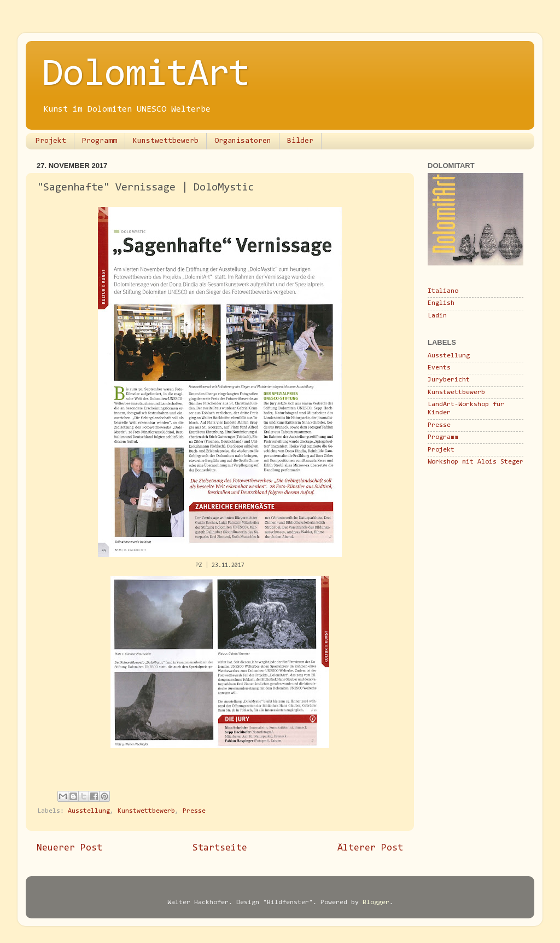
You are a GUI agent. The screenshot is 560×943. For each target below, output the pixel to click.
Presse (194, 811)
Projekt (51, 141)
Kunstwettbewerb (166, 141)
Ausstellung (89, 811)
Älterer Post (370, 848)
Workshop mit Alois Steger (476, 462)
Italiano (443, 291)
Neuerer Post (69, 848)
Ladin (437, 316)
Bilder (300, 141)
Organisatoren (243, 141)
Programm (100, 141)
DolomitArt (146, 76)
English (441, 303)
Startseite (220, 848)
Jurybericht (449, 380)
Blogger (376, 902)
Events (439, 368)
